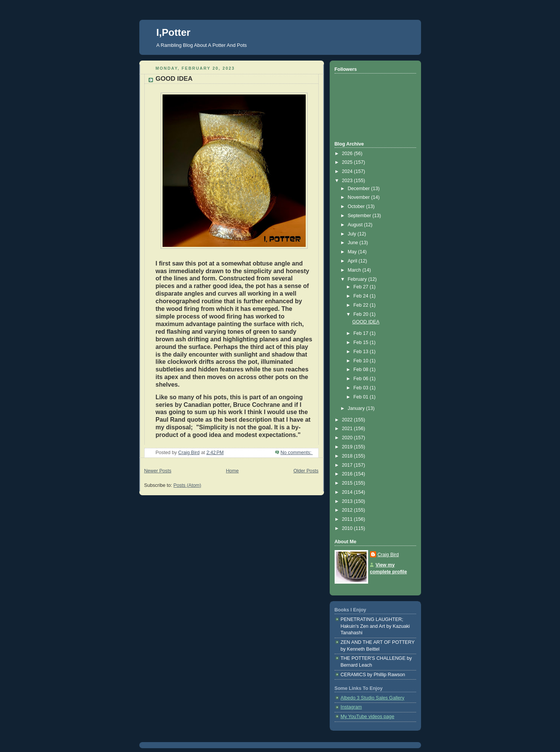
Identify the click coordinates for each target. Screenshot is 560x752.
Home (232, 471)
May (353, 252)
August (356, 225)
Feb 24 (361, 296)
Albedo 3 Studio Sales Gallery (373, 698)
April (353, 261)
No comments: (297, 453)
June (353, 243)
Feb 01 (361, 397)
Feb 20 (361, 314)
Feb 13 (361, 352)
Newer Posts (158, 471)
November (359, 197)
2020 (348, 438)
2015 (348, 483)
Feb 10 (361, 361)
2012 (348, 510)
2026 (348, 154)
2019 (348, 447)
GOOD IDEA (174, 79)
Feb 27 (361, 287)
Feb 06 (361, 379)
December (359, 189)
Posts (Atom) (187, 485)
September (360, 216)
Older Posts (306, 471)
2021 (348, 429)
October (357, 206)
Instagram (351, 707)
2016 (348, 474)
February (358, 279)
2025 (348, 162)
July (353, 234)
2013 (348, 501)
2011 (348, 519)
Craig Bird (388, 555)
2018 (348, 456)
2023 (348, 181)
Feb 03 (361, 388)
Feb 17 (361, 333)
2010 (348, 528)
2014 (348, 492)
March (355, 270)
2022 (348, 420)
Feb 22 (361, 305)
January (357, 408)
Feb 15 (361, 342)
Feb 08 (361, 370)
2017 (348, 465)
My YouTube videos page (368, 717)
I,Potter (174, 32)
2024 (348, 171)
